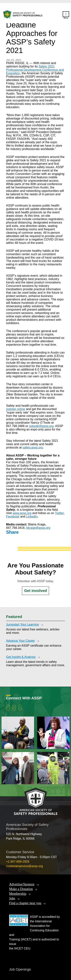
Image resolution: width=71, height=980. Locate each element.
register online (16, 409)
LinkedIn (32, 516)
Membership (18, 894)
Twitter (59, 513)
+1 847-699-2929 (18, 862)
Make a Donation (21, 889)
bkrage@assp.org (38, 528)
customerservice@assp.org (24, 866)
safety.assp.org (33, 448)
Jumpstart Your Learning (22, 624)
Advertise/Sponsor (22, 884)
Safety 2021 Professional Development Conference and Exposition (35, 70)
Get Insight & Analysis (21, 657)
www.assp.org (22, 513)
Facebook (13, 516)
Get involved (35, 591)
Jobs (12, 898)
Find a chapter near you (25, 903)
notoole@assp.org (41, 426)
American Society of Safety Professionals (23, 15)
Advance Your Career (20, 641)
